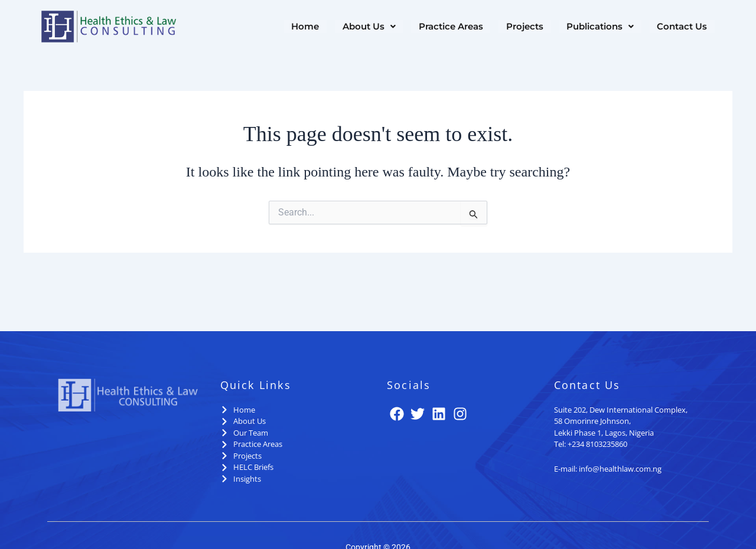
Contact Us (682, 27)
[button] (372, 27)
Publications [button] (601, 27)
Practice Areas (453, 27)
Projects (527, 27)
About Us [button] (372, 27)
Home (309, 27)
